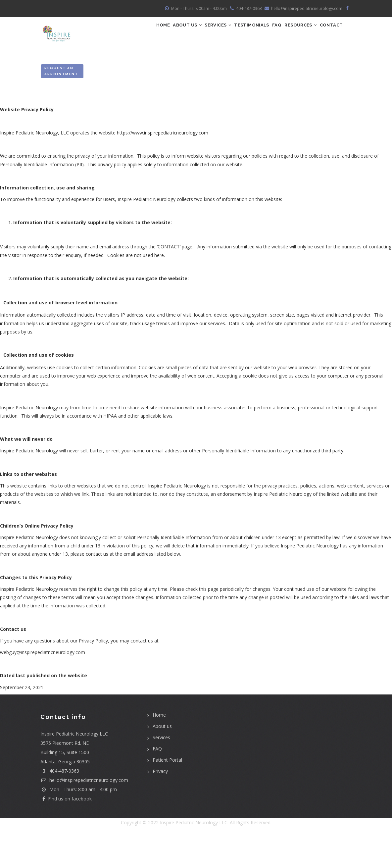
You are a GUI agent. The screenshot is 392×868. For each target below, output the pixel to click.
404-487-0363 (64, 802)
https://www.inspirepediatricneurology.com (163, 164)
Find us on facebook (66, 830)
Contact (150, 60)
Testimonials (254, 32)
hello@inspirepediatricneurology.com (84, 812)
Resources (316, 32)
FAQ (286, 32)
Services (214, 32)
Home (145, 32)
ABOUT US (176, 32)
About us (162, 758)
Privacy (160, 803)
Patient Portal (167, 791)
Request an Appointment (61, 102)
